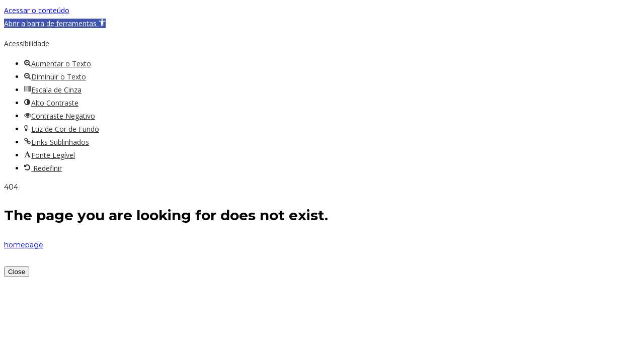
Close (17, 272)
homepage (24, 245)
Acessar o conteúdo (37, 10)
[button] (55, 23)
